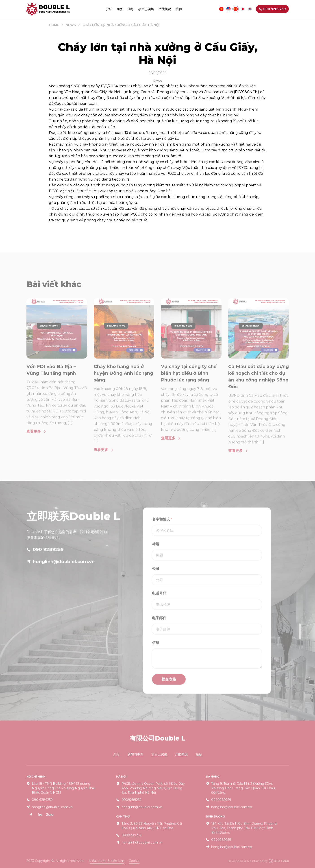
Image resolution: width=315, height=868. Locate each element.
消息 (131, 9)
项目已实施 (146, 9)
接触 (179, 9)
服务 (120, 9)
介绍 (109, 9)
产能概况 (165, 9)
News (71, 25)
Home (54, 25)
